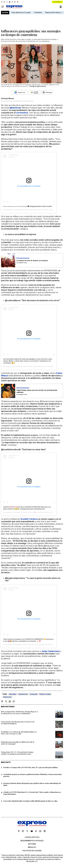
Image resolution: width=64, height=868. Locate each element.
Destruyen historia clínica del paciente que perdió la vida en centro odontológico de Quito (32, 784)
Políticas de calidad (32, 851)
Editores (32, 844)
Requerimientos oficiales (32, 841)
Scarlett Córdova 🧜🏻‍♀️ (29, 512)
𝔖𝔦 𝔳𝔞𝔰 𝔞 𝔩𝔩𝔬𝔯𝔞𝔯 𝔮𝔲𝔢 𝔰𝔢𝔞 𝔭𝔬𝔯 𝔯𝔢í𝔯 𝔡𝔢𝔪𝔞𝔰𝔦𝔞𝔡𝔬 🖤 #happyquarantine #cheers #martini (28, 206)
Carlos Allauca (27, 366)
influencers (7, 697)
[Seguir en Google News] (19, 92)
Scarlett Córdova (29, 519)
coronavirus (22, 113)
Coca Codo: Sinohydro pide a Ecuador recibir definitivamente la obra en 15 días (30, 801)
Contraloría (38, 12)
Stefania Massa (7, 98)
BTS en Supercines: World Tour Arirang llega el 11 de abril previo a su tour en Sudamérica (19, 712)
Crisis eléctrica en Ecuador (21, 12)
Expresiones (23, 694)
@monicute (15, 108)
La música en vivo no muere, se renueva (32, 260)
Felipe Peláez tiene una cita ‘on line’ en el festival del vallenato (37, 391)
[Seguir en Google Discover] (35, 92)
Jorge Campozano (51, 651)
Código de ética (32, 837)
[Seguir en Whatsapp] (47, 92)
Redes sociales (45, 694)
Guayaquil (34, 694)
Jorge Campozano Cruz (30, 644)
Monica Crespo (28, 210)
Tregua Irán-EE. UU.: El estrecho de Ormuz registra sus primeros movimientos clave (17, 753)
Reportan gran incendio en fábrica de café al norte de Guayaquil (18, 743)
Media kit (32, 847)
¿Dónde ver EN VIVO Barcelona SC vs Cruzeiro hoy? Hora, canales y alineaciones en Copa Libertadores (32, 793)
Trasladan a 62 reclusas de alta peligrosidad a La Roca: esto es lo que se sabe (19, 733)
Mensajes (13, 694)
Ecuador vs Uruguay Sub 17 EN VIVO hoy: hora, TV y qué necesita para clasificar (31, 767)
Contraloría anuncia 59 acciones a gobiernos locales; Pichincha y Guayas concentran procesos (32, 775)
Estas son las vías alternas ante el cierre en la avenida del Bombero (18, 723)
